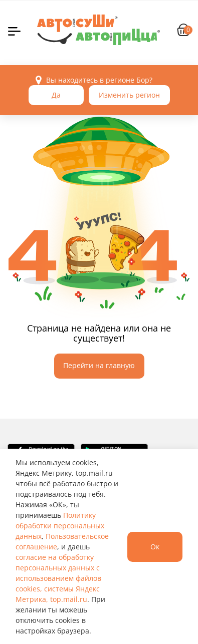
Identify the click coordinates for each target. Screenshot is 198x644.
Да (56, 95)
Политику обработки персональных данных (60, 526)
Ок (155, 547)
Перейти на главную (99, 365)
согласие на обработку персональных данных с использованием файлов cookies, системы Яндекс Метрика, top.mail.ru (58, 578)
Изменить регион (129, 95)
